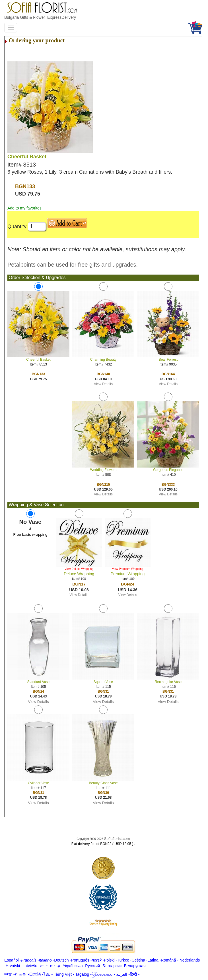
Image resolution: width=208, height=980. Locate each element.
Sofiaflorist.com (117, 839)
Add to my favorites (24, 208)
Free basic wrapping (30, 534)
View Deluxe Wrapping (79, 569)
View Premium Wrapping (128, 569)
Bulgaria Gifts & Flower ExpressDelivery (40, 17)
